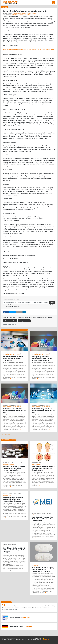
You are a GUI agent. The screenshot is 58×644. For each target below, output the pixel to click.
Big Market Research (7, 546)
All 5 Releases (6, 435)
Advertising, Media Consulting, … (15, 494)
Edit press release (24, 321)
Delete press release (10, 321)
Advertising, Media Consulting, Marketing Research (25, 13)
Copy (52, 303)
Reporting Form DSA (37, 640)
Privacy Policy (11, 640)
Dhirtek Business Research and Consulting (21, 15)
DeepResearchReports (37, 464)
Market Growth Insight (37, 515)
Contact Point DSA (28, 640)
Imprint (5, 640)
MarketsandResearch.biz (8, 464)
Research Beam (35, 566)
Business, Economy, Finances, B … (15, 353)
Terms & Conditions (19, 640)
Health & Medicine (41, 463)
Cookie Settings (46, 640)
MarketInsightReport (7, 495)
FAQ (2, 640)
